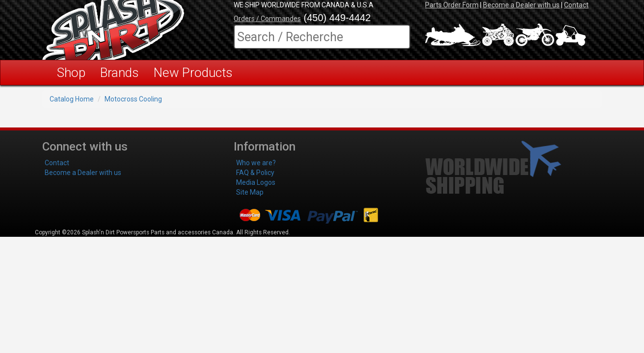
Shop (71, 73)
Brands (120, 73)
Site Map (250, 192)
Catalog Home (72, 99)
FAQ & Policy (255, 173)
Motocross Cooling (133, 99)
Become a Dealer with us (521, 5)
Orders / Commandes (267, 19)
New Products (193, 73)
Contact (576, 5)
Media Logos (256, 182)
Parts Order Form (452, 5)
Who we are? (256, 163)
